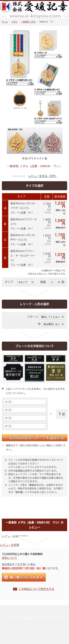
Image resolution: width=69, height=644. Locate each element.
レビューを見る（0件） (43, 176)
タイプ (10, 282)
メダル (14, 22)
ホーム (5, 22)
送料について (9, 558)
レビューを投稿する (12, 545)
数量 (44, 282)
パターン (33, 317)
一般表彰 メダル (28, 22)
